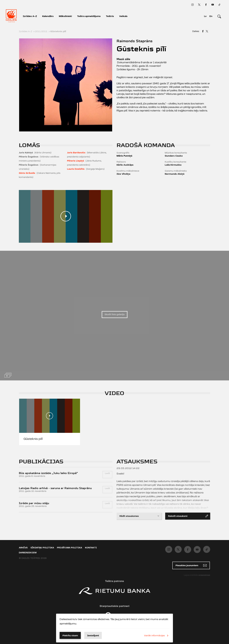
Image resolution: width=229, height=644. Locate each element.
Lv (205, 16)
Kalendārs (48, 16)
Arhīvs (23, 548)
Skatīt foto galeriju (115, 315)
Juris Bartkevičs (76, 153)
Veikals (123, 16)
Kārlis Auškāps (125, 165)
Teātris (110, 16)
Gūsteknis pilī (33, 439)
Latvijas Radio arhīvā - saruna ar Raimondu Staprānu (55, 488)
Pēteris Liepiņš (76, 161)
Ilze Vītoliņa (123, 174)
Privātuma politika (70, 548)
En (211, 16)
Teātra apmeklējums (89, 16)
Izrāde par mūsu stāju (34, 503)
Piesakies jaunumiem (191, 565)
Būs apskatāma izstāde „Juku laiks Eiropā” (48, 473)
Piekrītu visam (70, 636)
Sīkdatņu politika (42, 548)
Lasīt (107, 473)
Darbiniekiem (28, 553)
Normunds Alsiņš (175, 174)
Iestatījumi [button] (93, 636)
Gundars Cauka (174, 156)
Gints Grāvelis (27, 173)
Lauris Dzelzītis (76, 169)
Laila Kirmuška (173, 165)
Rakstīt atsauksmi (188, 516)
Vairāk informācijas (157, 636)
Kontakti (91, 548)
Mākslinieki (65, 16)
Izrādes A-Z (30, 16)
